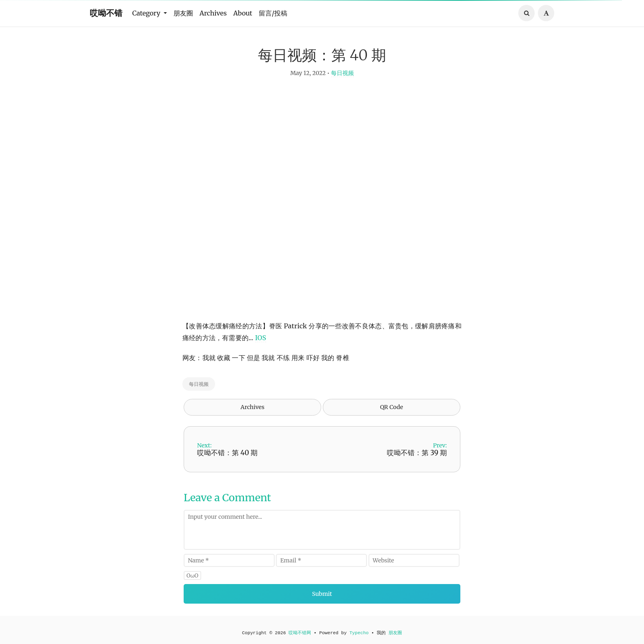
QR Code (391, 412)
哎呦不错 (106, 13)
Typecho (359, 633)
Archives (213, 13)
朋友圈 (183, 13)
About (243, 13)
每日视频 (342, 77)
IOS (261, 342)
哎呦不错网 (300, 633)
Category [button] (147, 13)
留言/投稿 (273, 13)
